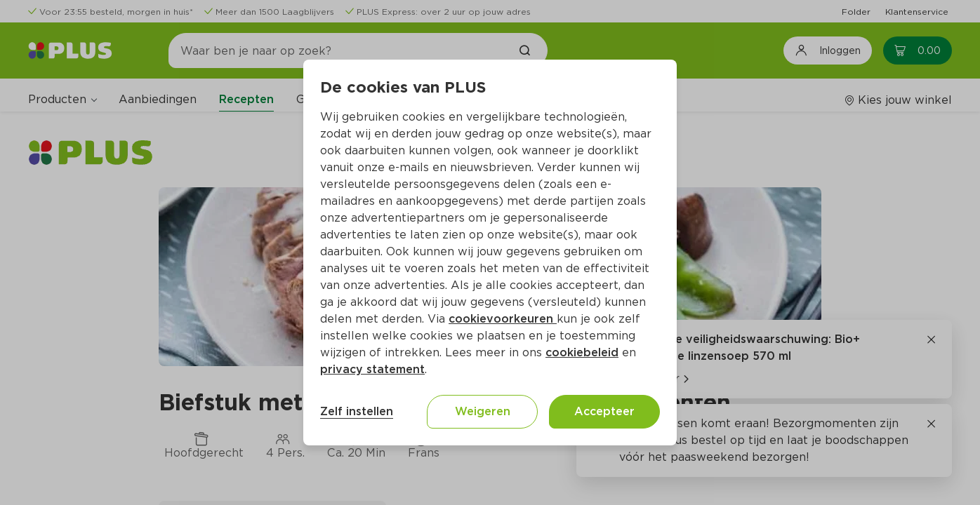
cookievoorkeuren (503, 319)
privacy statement (372, 369)
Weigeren (483, 411)
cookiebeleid (582, 352)
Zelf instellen (357, 411)
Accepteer (604, 411)
